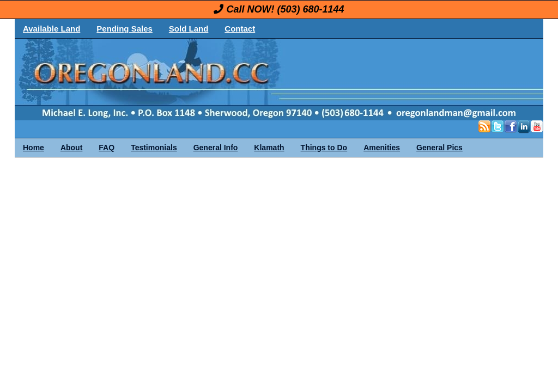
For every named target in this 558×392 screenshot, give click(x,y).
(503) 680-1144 (310, 9)
